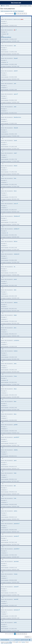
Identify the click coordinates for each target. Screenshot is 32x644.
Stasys (15, 389)
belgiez (15, 315)
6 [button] (24, 14)
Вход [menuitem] (30, 6)
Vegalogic (23, 642)
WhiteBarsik (16, 216)
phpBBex (10, 642)
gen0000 (16, 425)
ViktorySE (16, 128)
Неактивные (21, 11)
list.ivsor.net (16, 3)
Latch (15, 83)
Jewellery (16, 450)
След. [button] (26, 14)
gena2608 (16, 437)
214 (8, 34)
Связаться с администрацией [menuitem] (22, 640)
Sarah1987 (16, 599)
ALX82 (15, 623)
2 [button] (17, 14)
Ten (15, 267)
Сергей (15, 140)
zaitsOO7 (16, 71)
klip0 (15, 486)
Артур (15, 414)
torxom (15, 204)
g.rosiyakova (16, 340)
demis (15, 328)
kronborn (16, 351)
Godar (15, 473)
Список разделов (5, 640)
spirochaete (16, 561)
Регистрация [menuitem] (24, 6)
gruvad (15, 279)
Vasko (15, 290)
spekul (15, 460)
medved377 (16, 587)
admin (22, 19)
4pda (15, 46)
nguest (15, 94)
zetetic (15, 364)
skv (15, 30)
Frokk (15, 498)
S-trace (15, 376)
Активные (15, 11)
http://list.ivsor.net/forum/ (6, 37)
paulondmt (16, 524)
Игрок (15, 401)
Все (11, 11)
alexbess (16, 303)
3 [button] (19, 14)
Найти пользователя (5, 11)
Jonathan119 (16, 254)
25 (7, 380)
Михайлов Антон (17, 117)
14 (7, 540)
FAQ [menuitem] (8, 6)
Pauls (15, 178)
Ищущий (16, 58)
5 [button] (22, 14)
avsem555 (16, 549)
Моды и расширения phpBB (6, 643)
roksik (15, 107)
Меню (4, 6)
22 (7, 233)
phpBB (17, 642)
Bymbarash (16, 610)
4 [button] (21, 14)
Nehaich (15, 166)
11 (7, 62)
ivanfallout (16, 229)
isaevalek (16, 536)
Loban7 (15, 153)
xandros (15, 511)
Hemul (15, 191)
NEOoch (16, 241)
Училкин (16, 574)
